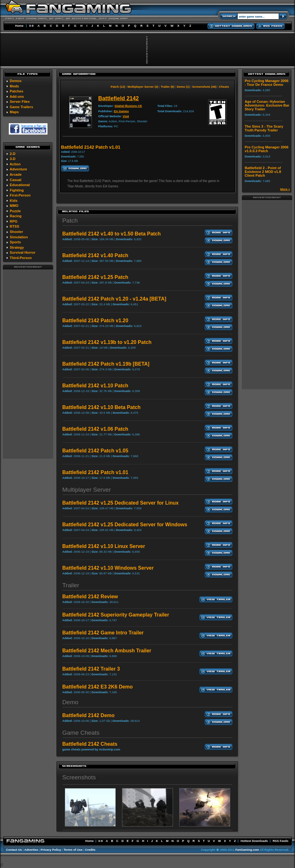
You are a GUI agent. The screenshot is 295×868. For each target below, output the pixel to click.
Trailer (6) (167, 87)
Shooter (16, 232)
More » (285, 189)
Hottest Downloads (254, 841)
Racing (16, 216)
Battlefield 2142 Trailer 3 (91, 669)
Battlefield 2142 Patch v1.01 (95, 472)
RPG (14, 221)
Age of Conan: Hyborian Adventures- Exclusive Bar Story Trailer (267, 105)
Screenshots (79, 777)
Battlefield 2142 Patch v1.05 (95, 451)
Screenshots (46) (204, 87)
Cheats (224, 87)
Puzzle (15, 211)
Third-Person (21, 258)
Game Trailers (21, 107)
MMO (14, 206)
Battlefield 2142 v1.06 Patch (95, 429)
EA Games (121, 111)
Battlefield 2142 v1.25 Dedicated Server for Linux (120, 503)
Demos (16, 81)
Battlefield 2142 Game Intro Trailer (103, 633)
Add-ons (17, 97)
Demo (70, 702)
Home (19, 26)
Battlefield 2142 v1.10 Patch (95, 386)
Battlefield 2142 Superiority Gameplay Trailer (116, 615)
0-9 (31, 26)
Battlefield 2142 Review (90, 597)
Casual (16, 180)
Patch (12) (118, 87)
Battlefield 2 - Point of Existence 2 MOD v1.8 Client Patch (263, 172)
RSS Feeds (281, 841)
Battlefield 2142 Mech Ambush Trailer (107, 651)
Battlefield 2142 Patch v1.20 (95, 321)
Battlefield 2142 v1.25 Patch (95, 277)
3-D (13, 159)
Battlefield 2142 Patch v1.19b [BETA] (106, 364)
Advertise (31, 850)
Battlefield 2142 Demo (88, 715)
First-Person (20, 195)
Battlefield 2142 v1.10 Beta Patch (101, 407)
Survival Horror (22, 252)
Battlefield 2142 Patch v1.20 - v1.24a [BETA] (114, 299)
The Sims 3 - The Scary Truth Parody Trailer (264, 128)
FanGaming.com (247, 850)
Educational (20, 185)
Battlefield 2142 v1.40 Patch (95, 255)
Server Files (20, 102)
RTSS (14, 226)
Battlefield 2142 (118, 98)
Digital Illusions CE (128, 106)
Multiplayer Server (87, 490)
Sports (15, 242)
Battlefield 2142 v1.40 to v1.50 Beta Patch (111, 234)
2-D (13, 154)
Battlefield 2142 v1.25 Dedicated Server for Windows (125, 525)
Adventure (18, 169)
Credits (90, 850)
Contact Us (14, 850)
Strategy (17, 247)
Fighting (17, 190)
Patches (17, 91)
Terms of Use (73, 850)
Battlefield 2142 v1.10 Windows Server (108, 568)
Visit (126, 116)
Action (15, 164)
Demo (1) (183, 87)
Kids (14, 201)
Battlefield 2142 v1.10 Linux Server (104, 546)
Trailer (71, 585)
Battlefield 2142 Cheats (90, 744)
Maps (14, 112)
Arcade (16, 174)
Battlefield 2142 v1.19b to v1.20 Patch (107, 342)
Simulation (19, 237)
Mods (14, 86)
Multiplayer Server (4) (143, 87)
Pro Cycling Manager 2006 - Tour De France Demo (267, 83)
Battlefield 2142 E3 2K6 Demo (97, 687)
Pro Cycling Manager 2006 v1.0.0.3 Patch (267, 149)
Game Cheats (81, 733)
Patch (70, 221)
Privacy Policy (51, 850)
